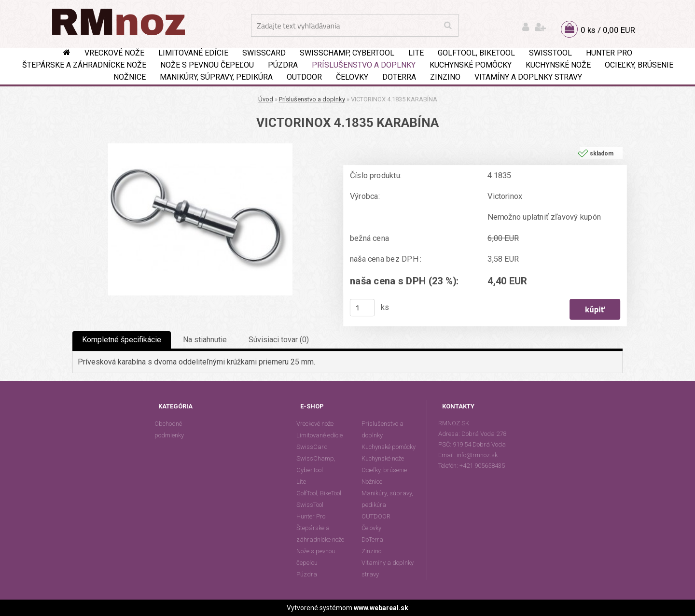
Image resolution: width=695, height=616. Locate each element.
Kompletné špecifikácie (122, 340)
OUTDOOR (304, 77)
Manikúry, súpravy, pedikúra (216, 77)
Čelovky (352, 77)
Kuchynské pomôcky (471, 65)
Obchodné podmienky (169, 429)
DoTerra (399, 77)
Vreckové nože (114, 53)
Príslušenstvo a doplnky (364, 65)
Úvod (266, 99)
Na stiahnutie (205, 340)
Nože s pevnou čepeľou (207, 65)
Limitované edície (193, 53)
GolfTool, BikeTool (476, 53)
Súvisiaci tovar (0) (279, 340)
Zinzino (445, 77)
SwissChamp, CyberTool (347, 53)
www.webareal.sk (381, 608)
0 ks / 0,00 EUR (608, 30)
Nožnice (130, 77)
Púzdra (283, 65)
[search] (448, 26)
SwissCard (264, 53)
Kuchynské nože (558, 65)
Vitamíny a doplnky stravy (528, 77)
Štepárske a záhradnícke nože (84, 65)
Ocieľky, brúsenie (639, 65)
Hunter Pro (609, 53)
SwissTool (550, 53)
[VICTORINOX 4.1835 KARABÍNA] (200, 147)
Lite (416, 53)
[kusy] (362, 308)
